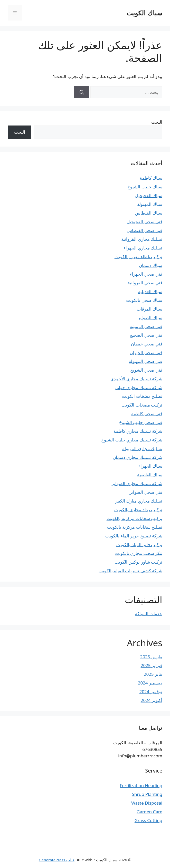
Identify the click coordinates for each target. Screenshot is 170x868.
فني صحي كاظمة (147, 414)
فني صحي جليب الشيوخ (141, 422)
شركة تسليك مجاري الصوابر (137, 483)
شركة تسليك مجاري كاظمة (138, 431)
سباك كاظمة (151, 178)
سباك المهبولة (150, 204)
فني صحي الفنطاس (144, 230)
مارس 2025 (151, 657)
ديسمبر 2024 (150, 683)
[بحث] (82, 92)
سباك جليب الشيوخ (145, 187)
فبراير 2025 (152, 665)
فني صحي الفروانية (145, 283)
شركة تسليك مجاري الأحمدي (136, 379)
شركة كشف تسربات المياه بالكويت (130, 571)
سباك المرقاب (149, 309)
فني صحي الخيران (146, 353)
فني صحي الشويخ (146, 370)
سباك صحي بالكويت (144, 300)
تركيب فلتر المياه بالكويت (139, 544)
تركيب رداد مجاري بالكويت (138, 510)
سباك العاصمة (150, 475)
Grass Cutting (148, 820)
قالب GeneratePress (57, 860)
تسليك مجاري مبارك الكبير (139, 501)
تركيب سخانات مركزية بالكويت (134, 518)
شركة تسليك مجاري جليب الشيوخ (132, 440)
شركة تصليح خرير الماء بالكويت (134, 536)
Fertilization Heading (141, 785)
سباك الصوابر (150, 318)
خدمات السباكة (149, 614)
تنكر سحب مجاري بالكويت (139, 553)
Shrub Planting (147, 794)
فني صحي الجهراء (146, 274)
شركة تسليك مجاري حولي (139, 387)
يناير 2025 (153, 674)
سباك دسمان (151, 265)
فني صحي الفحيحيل (144, 222)
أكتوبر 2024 (152, 700)
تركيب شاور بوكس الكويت (138, 562)
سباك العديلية (150, 291)
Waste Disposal (147, 803)
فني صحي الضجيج (146, 335)
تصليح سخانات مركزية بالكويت (135, 527)
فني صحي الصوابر (146, 492)
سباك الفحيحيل (149, 195)
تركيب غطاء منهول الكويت (138, 257)
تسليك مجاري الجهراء (143, 248)
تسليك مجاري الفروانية (142, 239)
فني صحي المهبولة (145, 361)
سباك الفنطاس (148, 213)
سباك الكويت (144, 13)
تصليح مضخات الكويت (142, 396)
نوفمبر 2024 (151, 692)
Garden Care (149, 812)
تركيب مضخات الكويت (142, 405)
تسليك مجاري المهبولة (142, 449)
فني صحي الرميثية (146, 326)
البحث (157, 122)
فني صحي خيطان (147, 344)
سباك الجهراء (150, 466)
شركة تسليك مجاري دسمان (138, 457)
